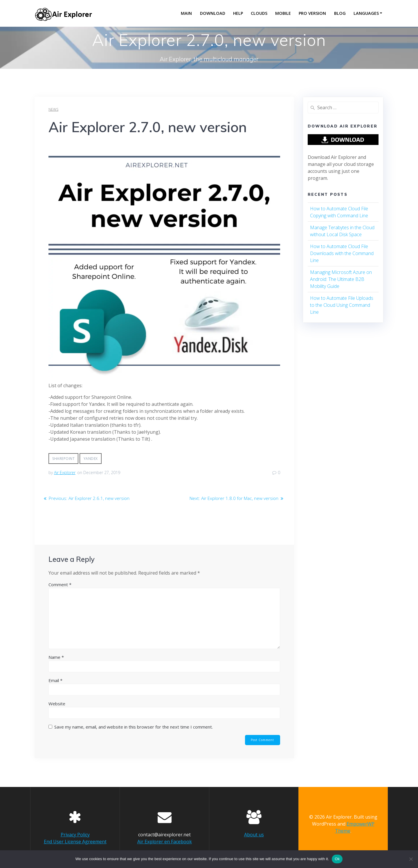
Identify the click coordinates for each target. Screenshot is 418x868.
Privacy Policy (75, 835)
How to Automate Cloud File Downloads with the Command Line (342, 253)
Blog (340, 13)
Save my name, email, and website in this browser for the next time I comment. (134, 727)
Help (238, 13)
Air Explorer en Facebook (165, 842)
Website (57, 704)
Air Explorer (65, 472)
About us (254, 835)
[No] (411, 859)
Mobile (283, 13)
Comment (60, 584)
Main (186, 13)
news (53, 109)
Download (213, 13)
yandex (91, 459)
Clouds (259, 13)
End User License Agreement (75, 842)
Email (55, 680)
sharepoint (63, 459)
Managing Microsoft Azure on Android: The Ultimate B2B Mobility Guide (341, 279)
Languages (366, 13)
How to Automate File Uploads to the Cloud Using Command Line (342, 305)
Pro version (312, 13)
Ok (337, 859)
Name (56, 657)
